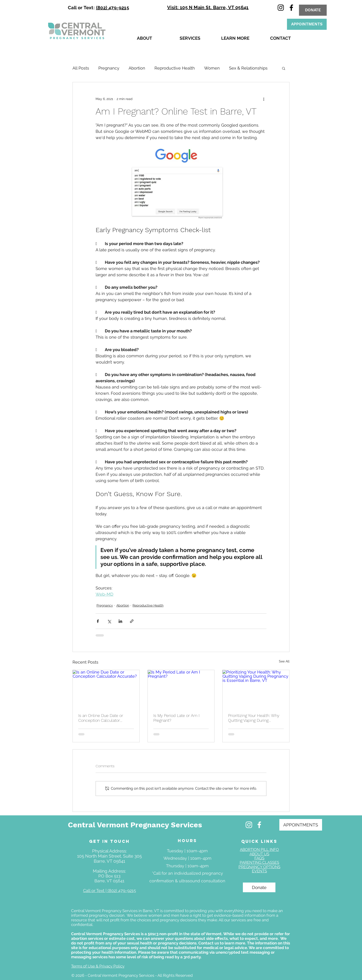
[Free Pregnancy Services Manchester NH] (249, 825)
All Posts (81, 68)
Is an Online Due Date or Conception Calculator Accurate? (101, 718)
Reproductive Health (175, 68)
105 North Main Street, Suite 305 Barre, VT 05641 (109, 859)
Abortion (137, 68)
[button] (144, 38)
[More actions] (264, 99)
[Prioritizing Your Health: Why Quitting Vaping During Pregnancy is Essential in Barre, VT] (256, 689)
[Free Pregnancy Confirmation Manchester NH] (259, 825)
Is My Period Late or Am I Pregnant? (176, 718)
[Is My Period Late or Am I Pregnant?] (181, 689)
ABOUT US (259, 854)
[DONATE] (313, 10)
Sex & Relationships (248, 68)
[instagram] (281, 8)
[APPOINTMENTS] (307, 24)
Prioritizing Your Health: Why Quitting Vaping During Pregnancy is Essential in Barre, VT (254, 718)
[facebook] (291, 8)
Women (212, 68)
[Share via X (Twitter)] (109, 621)
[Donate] (259, 887)
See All (284, 661)
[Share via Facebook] (98, 621)
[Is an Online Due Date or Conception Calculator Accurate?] (106, 689)
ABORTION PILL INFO (259, 850)
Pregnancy (109, 68)
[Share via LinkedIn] (120, 621)
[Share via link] (132, 621)
